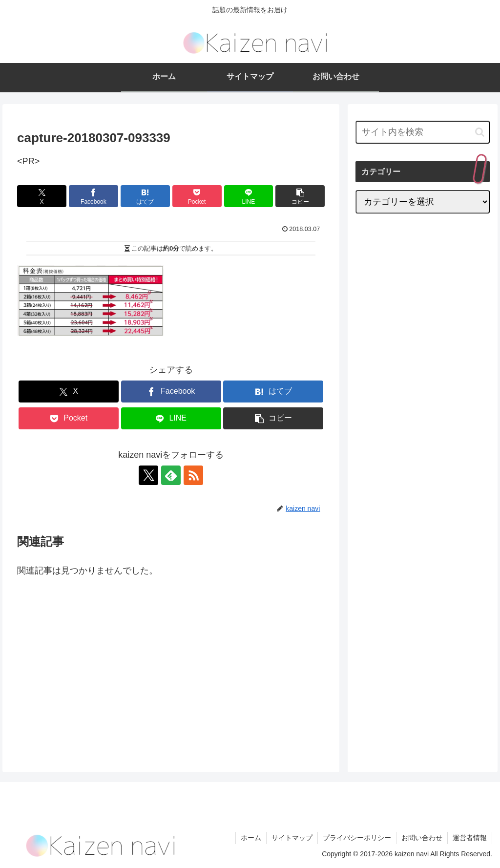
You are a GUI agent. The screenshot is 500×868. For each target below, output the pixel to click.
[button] (300, 196)
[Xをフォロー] (148, 475)
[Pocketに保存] (197, 196)
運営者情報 (470, 838)
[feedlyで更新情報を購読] (171, 475)
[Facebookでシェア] (94, 196)
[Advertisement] (99, 665)
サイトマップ (292, 838)
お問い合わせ (422, 838)
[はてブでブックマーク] (145, 196)
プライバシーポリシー (357, 838)
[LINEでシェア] (249, 196)
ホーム (251, 838)
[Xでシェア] (42, 196)
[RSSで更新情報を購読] (193, 475)
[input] (422, 132)
